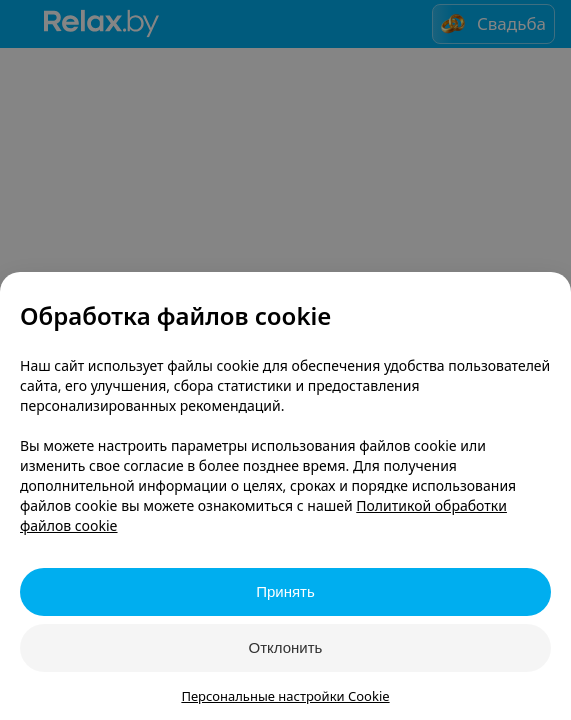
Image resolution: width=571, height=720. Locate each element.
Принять (285, 591)
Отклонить (286, 647)
